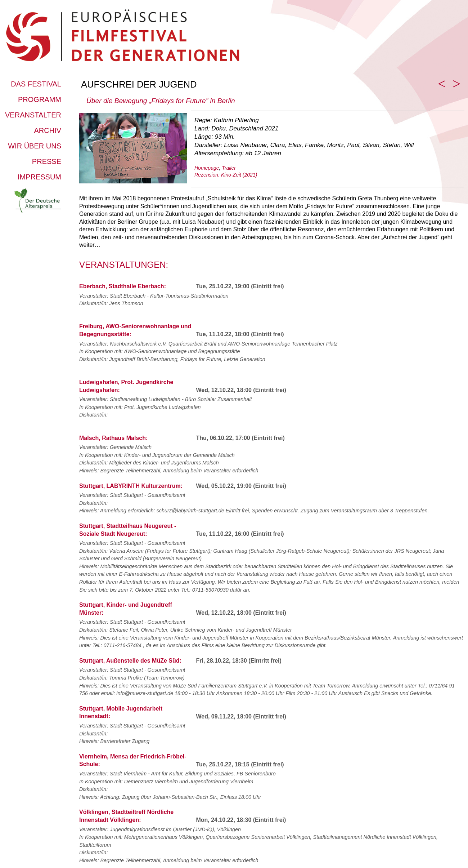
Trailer (229, 168)
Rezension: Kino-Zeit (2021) (226, 175)
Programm (40, 99)
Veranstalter (33, 115)
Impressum (39, 177)
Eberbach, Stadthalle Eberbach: (123, 286)
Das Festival (36, 84)
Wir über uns (35, 146)
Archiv (48, 130)
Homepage (207, 168)
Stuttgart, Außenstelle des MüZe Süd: (130, 661)
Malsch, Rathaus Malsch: (113, 438)
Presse (47, 161)
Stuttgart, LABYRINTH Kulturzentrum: (131, 486)
